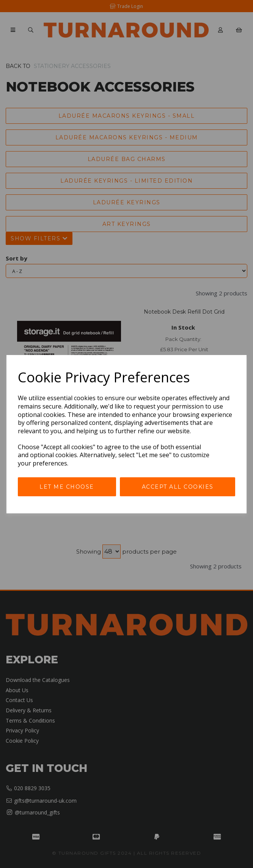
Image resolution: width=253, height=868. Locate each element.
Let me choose (67, 487)
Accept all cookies (178, 487)
